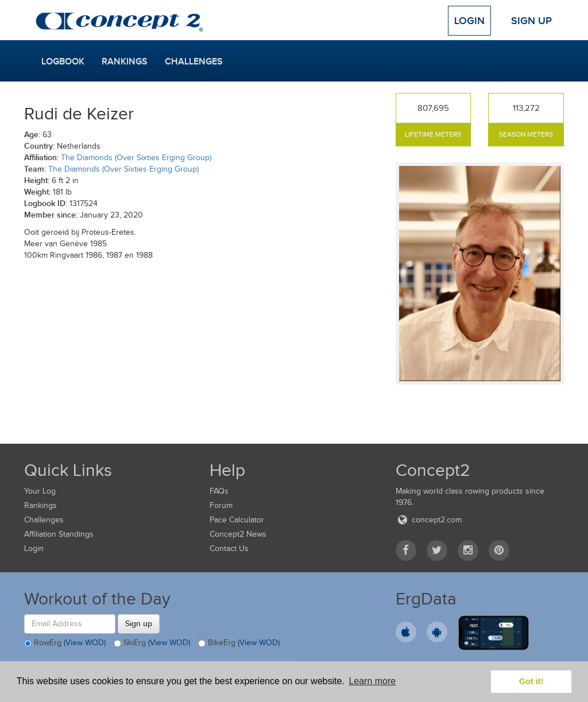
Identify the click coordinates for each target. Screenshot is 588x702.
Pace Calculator (237, 520)
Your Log (40, 491)
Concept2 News (238, 534)
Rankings (125, 61)
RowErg (65, 643)
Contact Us (229, 548)
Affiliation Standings (59, 534)
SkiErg (152, 643)
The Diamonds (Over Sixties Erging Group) (136, 158)
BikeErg (239, 643)
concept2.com (429, 520)
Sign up (139, 623)
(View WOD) (85, 643)
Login (469, 21)
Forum (221, 505)
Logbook (63, 61)
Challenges (194, 61)
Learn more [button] (372, 681)
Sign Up (531, 21)
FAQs (219, 491)
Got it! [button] (531, 681)
